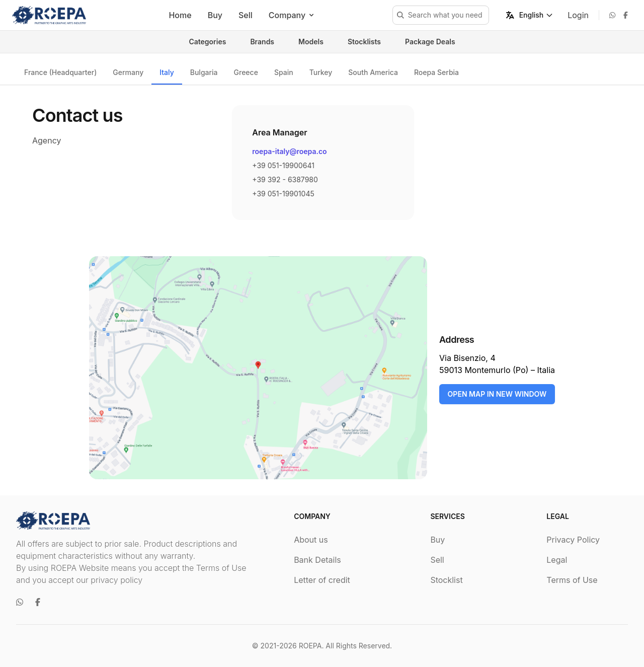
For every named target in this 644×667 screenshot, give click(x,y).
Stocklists (364, 42)
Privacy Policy (573, 540)
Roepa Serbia (436, 72)
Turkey (321, 72)
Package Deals (430, 42)
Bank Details (317, 560)
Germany (128, 72)
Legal (557, 560)
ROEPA (310, 646)
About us (311, 540)
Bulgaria (204, 72)
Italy (167, 72)
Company (292, 15)
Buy (215, 15)
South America (373, 72)
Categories (207, 42)
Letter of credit (322, 580)
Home (180, 15)
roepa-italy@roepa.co (289, 151)
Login (578, 15)
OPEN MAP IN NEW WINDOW (497, 394)
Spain (284, 72)
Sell (246, 15)
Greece (246, 72)
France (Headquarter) (60, 72)
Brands (262, 42)
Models (311, 42)
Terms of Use (572, 580)
